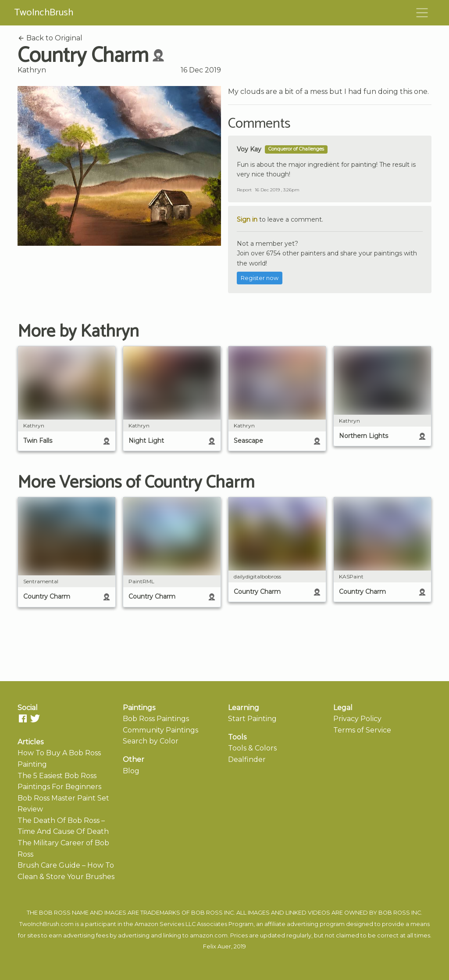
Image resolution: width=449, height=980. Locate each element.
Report (244, 190)
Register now (260, 278)
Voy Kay (249, 149)
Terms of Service (362, 730)
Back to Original (50, 38)
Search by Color (151, 741)
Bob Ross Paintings (156, 719)
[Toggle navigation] (422, 13)
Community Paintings (160, 730)
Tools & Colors (252, 748)
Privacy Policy (357, 719)
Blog (131, 771)
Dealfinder (247, 759)
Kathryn (32, 70)
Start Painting (252, 719)
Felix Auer (217, 946)
